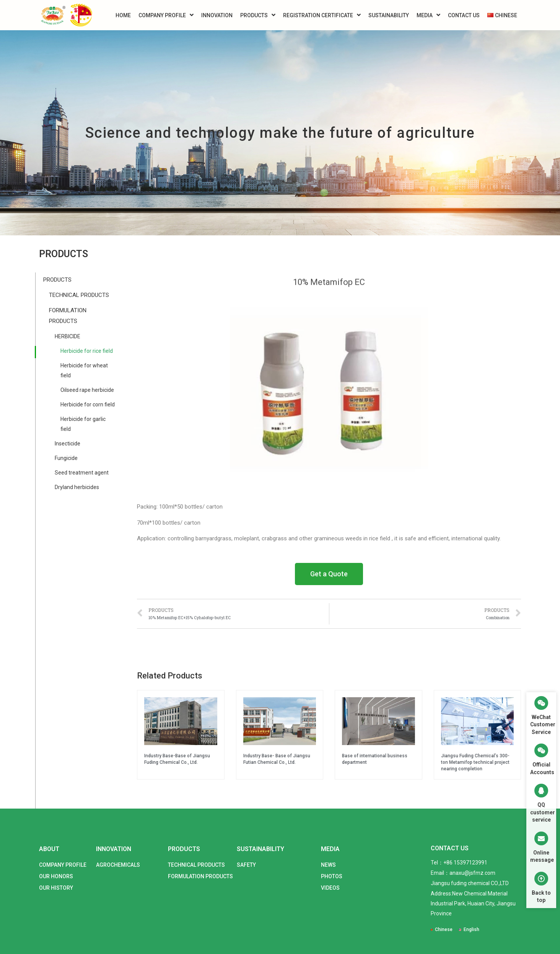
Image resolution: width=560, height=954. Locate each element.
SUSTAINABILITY (389, 15)
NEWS (328, 865)
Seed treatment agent (82, 473)
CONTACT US (464, 15)
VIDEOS (330, 888)
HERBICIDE (68, 336)
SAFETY (246, 865)
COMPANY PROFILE (166, 15)
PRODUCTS (258, 15)
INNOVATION (217, 15)
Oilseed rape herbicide (87, 390)
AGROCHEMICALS (118, 865)
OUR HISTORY (56, 888)
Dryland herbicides (77, 487)
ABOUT (49, 849)
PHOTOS (332, 876)
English (471, 930)
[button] (329, 574)
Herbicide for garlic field (83, 424)
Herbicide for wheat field (84, 370)
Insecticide (68, 444)
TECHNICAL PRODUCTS (79, 295)
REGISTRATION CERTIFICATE (322, 15)
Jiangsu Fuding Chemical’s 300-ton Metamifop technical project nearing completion (475, 762)
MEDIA (428, 15)
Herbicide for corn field (88, 404)
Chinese (444, 930)
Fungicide (66, 458)
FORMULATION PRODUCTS (68, 316)
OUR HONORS (56, 876)
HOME (123, 15)
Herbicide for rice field (87, 351)
